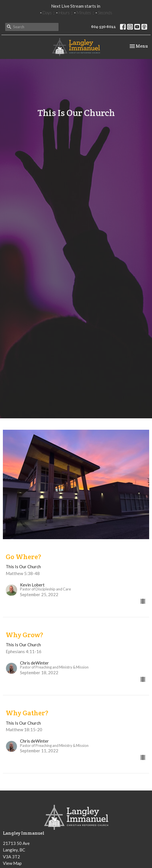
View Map (12, 863)
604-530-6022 (103, 27)
